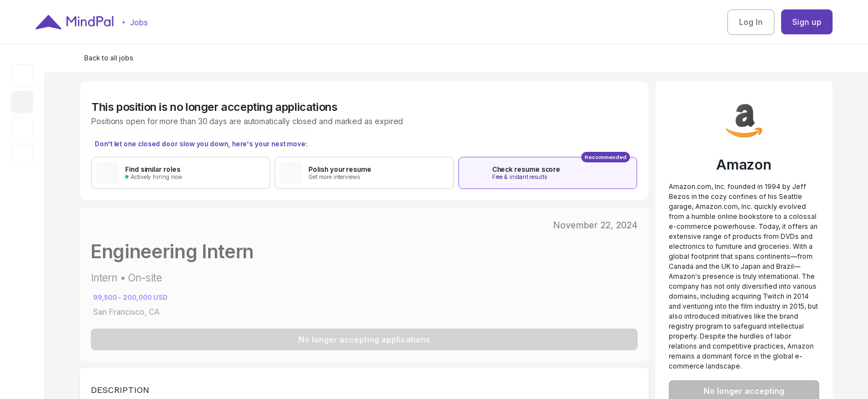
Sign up (807, 22)
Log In (751, 22)
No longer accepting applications (364, 339)
